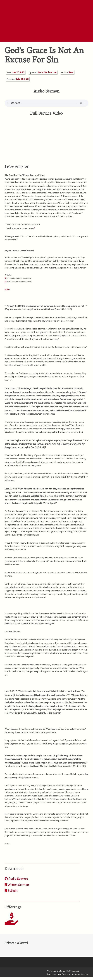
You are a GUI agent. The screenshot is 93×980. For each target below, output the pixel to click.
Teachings (75, 971)
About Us (84, 974)
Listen (42, 176)
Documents (52, 974)
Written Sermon (18, 885)
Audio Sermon (18, 879)
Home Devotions (63, 974)
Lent (71, 72)
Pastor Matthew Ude (47, 72)
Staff (68, 971)
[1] (5, 278)
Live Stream (75, 974)
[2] (6, 282)
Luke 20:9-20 (18, 72)
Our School (61, 971)
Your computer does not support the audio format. (46, 103)
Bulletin (12, 891)
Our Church (51, 971)
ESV (7, 289)
